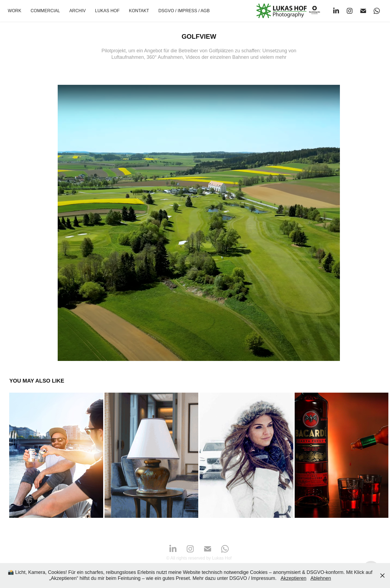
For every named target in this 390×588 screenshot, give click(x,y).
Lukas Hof (107, 11)
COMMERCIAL (45, 11)
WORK (15, 11)
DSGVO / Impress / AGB (184, 11)
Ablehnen (321, 578)
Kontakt (139, 11)
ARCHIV (77, 11)
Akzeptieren (293, 578)
